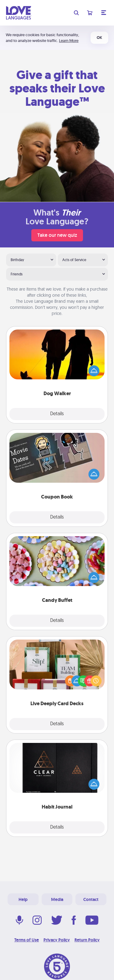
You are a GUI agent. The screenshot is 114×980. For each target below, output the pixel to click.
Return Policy (87, 940)
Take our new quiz (57, 235)
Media (57, 899)
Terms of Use (27, 940)
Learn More (69, 41)
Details (57, 414)
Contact (91, 899)
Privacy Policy (57, 940)
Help (23, 899)
